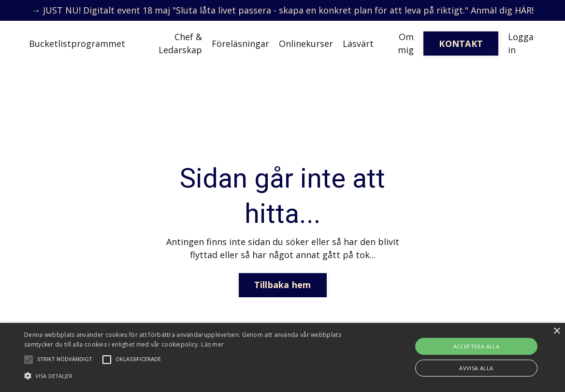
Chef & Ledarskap (180, 43)
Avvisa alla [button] (476, 368)
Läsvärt (358, 44)
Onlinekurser (306, 44)
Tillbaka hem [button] (283, 285)
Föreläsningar (240, 44)
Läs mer (212, 344)
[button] (192, 376)
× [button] (557, 331)
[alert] (282, 357)
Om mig (406, 43)
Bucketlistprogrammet (77, 44)
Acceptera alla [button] (477, 346)
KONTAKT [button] (461, 44)
